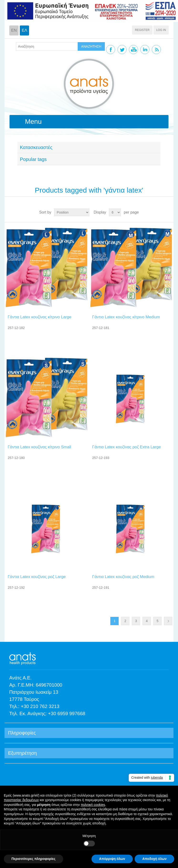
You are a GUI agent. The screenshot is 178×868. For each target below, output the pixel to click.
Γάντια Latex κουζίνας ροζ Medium (123, 577)
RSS (156, 50)
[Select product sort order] (72, 212)
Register (142, 30)
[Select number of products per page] (115, 212)
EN (14, 30)
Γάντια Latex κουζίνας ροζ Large (37, 577)
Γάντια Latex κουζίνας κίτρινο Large (39, 317)
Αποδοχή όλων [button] (154, 859)
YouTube (133, 50)
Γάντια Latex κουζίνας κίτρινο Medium (126, 317)
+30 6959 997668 (66, 713)
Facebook (111, 50)
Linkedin (145, 50)
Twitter (122, 50)
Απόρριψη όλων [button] (112, 859)
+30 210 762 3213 (40, 706)
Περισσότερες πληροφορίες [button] (33, 859)
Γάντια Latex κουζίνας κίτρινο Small (39, 447)
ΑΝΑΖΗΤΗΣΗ (91, 46)
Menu (33, 122)
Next (168, 621)
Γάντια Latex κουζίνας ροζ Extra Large (127, 447)
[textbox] (47, 46)
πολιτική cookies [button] (93, 805)
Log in (161, 30)
